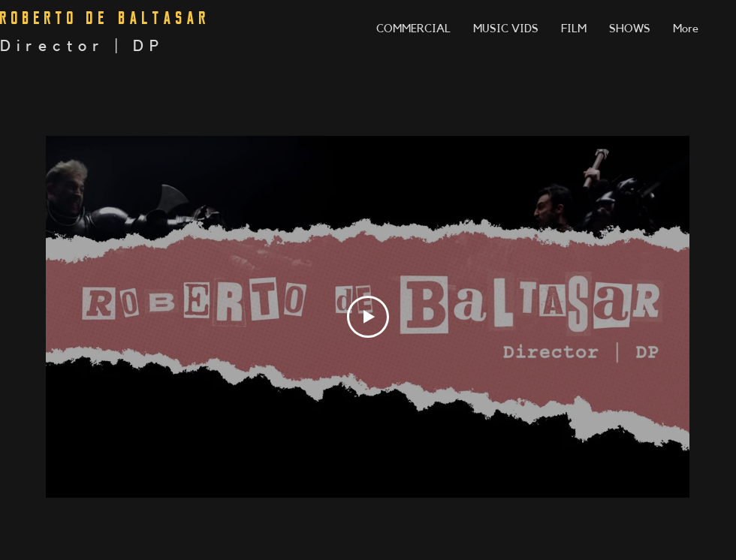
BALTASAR (164, 18)
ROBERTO (39, 18)
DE (98, 18)
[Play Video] (368, 317)
